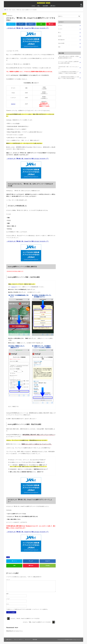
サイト (8, 604)
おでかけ (33, 6)
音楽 (8, 557)
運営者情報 (35, 640)
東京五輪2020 (61, 40)
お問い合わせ (53, 6)
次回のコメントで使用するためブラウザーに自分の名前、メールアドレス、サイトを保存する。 (28, 609)
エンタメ (60, 29)
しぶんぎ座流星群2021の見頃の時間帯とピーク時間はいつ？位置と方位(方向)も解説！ (68, 73)
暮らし (39, 6)
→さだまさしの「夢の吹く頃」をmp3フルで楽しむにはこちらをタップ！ (28, 28)
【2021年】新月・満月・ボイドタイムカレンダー (68, 67)
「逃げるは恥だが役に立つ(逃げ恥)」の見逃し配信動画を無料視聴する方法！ (69, 57)
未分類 (60, 36)
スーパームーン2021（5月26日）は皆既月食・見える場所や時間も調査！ (69, 62)
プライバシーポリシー (18, 640)
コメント (8, 580)
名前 (8, 594)
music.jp (13, 104)
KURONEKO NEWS (44, 3)
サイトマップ (28, 640)
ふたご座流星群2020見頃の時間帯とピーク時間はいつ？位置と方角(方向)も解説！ (68, 78)
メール (8, 599)
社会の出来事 (45, 6)
